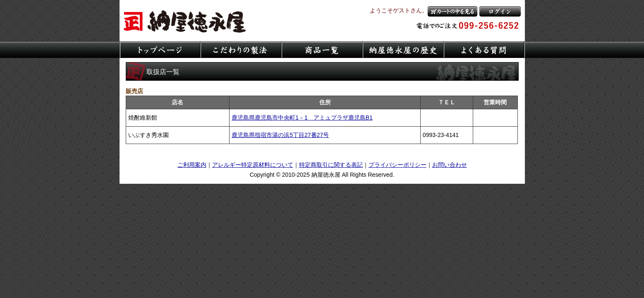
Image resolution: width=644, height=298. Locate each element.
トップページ (160, 50)
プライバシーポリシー (397, 165)
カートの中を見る (452, 11)
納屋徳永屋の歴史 (403, 50)
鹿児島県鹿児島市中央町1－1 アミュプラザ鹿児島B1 (302, 118)
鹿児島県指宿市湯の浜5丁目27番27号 (280, 135)
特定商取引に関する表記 (331, 165)
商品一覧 (322, 50)
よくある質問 (484, 50)
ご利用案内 (192, 165)
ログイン (500, 11)
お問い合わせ (450, 165)
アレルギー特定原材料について (253, 165)
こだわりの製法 (241, 50)
